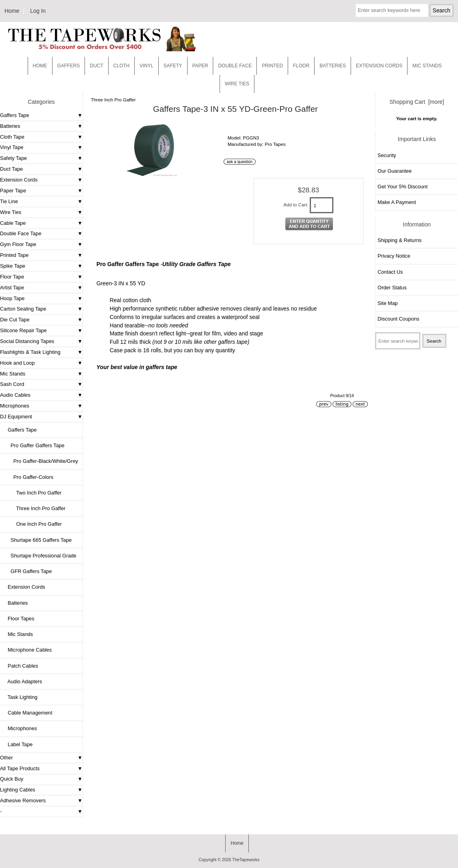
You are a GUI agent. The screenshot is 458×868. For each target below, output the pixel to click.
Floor (301, 66)
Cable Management (27, 713)
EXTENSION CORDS (379, 66)
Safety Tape (13, 158)
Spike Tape (13, 266)
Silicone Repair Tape (23, 330)
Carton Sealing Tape (23, 309)
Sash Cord (12, 384)
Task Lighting (20, 697)
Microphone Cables (27, 650)
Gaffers (69, 66)
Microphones (15, 406)
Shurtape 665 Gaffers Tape (37, 540)
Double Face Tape (21, 233)
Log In (38, 11)
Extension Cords (19, 180)
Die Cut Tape (15, 320)
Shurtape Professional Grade (39, 556)
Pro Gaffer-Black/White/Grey (40, 461)
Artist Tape (12, 288)
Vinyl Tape (12, 147)
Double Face (235, 66)
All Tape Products (20, 768)
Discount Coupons (398, 319)
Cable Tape (13, 223)
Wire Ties (11, 212)
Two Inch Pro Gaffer (32, 493)
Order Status (392, 288)
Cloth (122, 66)
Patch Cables (20, 666)
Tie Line (9, 201)
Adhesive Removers (23, 800)
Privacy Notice (394, 256)
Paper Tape (13, 191)
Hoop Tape (12, 298)
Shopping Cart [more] (417, 102)
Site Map (387, 303)
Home (12, 11)
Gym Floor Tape (18, 244)
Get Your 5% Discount (403, 187)
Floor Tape (12, 277)
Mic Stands (13, 374)
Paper (200, 66)
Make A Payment (397, 202)
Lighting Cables (18, 790)
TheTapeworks (246, 860)
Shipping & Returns (399, 240)
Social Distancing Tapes (27, 341)
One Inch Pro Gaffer (32, 524)
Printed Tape (14, 255)
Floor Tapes (18, 619)
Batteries (333, 66)
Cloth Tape (12, 137)
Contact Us (390, 272)
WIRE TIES (237, 84)
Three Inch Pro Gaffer (113, 100)
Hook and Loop (17, 363)
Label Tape (17, 744)
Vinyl (146, 66)
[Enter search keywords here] (392, 10)
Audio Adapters (22, 681)
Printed (272, 66)
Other (6, 758)
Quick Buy (12, 779)
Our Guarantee (394, 171)
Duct (96, 66)
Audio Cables (15, 395)
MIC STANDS (427, 66)
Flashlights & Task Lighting (30, 352)
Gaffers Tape (15, 115)
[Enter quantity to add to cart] (322, 205)
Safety (173, 66)
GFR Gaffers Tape (27, 571)
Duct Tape (11, 169)
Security (387, 155)
